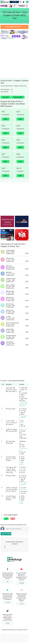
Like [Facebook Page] (8, 582)
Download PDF (18, 97)
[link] (21, 2)
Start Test (6, 97)
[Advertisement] (14, 56)
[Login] (24, 2)
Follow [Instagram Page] (21, 604)
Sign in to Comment (7, 534)
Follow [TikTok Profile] (8, 623)
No (13, 519)
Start (6, 119)
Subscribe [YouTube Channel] (21, 583)
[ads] (7, 221)
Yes (6, 519)
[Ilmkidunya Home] (5, 2)
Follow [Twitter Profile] (8, 602)
